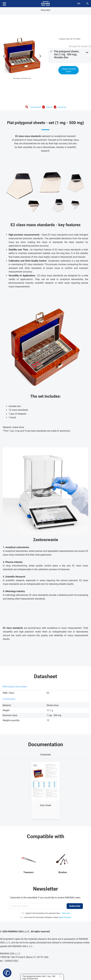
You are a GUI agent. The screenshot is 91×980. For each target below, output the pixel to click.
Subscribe (75, 906)
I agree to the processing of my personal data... (43, 913)
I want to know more (68, 70)
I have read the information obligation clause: (47, 917)
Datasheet (49, 107)
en (79, 4)
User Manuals (62, 107)
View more (66, 913)
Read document (65, 917)
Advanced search (36, 107)
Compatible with (45, 836)
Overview (46, 10)
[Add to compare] (60, 976)
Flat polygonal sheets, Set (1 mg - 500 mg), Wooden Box (67, 54)
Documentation (46, 744)
